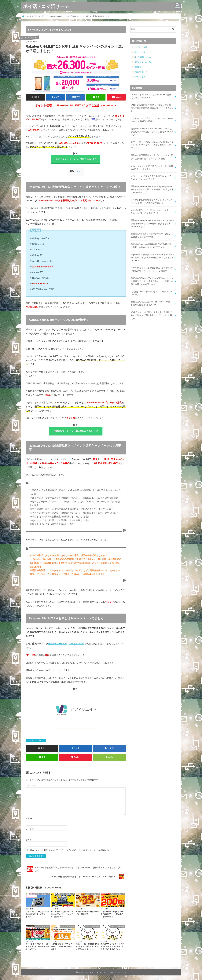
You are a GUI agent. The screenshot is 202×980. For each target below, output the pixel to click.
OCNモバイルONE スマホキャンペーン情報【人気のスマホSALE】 (151, 96)
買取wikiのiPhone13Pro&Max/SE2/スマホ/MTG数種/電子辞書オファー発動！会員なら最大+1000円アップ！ (152, 223)
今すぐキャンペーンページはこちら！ (74, 159)
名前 (29, 818)
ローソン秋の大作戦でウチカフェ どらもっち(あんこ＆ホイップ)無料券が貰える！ (152, 201)
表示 (79, 171)
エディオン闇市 (77, 644)
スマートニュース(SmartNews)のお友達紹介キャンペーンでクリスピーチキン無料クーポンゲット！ (152, 145)
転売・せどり (140, 52)
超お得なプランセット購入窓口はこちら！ (74, 431)
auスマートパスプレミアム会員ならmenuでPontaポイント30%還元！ (151, 178)
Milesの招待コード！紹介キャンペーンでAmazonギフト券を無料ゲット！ (150, 212)
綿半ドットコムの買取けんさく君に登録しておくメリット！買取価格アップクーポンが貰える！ (151, 315)
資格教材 (138, 67)
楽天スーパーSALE (57, 644)
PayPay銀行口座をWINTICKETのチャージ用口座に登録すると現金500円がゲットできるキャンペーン (152, 258)
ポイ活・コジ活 (141, 47)
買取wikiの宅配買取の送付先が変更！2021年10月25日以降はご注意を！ (151, 235)
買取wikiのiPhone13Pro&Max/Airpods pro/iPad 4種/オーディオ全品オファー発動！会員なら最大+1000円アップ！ (152, 189)
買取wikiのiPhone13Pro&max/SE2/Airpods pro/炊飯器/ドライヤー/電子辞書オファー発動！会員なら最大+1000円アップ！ (152, 281)
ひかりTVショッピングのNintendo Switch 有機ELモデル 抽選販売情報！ (152, 120)
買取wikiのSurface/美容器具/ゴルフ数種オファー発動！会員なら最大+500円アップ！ (152, 246)
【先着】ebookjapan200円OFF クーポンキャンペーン (151, 293)
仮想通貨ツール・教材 (143, 62)
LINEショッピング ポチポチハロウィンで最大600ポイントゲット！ (152, 167)
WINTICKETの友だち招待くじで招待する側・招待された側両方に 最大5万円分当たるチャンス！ (152, 108)
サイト (29, 840)
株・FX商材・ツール (143, 57)
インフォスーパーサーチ (99, 972)
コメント (31, 786)
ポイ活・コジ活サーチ (46, 6)
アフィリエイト (141, 77)
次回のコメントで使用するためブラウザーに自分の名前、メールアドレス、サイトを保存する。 (69, 850)
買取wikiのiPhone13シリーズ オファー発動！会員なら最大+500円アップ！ (152, 303)
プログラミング (141, 72)
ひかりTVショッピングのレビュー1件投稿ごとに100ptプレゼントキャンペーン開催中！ (152, 269)
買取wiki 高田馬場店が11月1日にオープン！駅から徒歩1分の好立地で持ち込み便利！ (152, 157)
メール (30, 829)
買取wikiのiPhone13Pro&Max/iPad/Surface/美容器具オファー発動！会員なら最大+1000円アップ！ (152, 132)
